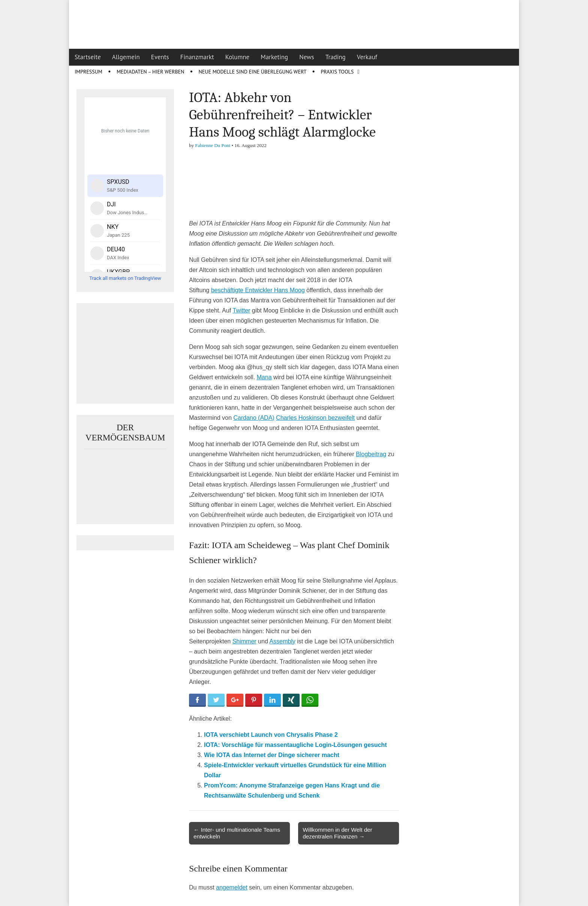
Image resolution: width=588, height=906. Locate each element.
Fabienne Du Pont (213, 145)
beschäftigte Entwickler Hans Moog (258, 290)
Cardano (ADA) (254, 418)
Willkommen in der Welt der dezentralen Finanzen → (337, 833)
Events (160, 57)
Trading (336, 57)
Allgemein (126, 57)
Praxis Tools (337, 72)
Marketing (274, 57)
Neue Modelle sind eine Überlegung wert (252, 72)
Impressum (88, 72)
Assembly (282, 641)
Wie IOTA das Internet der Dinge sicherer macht (272, 755)
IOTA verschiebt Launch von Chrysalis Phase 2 (271, 735)
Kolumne (238, 57)
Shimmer (244, 641)
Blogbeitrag (371, 454)
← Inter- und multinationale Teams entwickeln (237, 833)
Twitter (241, 310)
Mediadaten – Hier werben (151, 72)
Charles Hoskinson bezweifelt (315, 418)
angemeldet (232, 887)
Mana (264, 377)
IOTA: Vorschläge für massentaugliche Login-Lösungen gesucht (295, 745)
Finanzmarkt (197, 57)
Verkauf (367, 57)
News (307, 57)
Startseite (88, 57)
